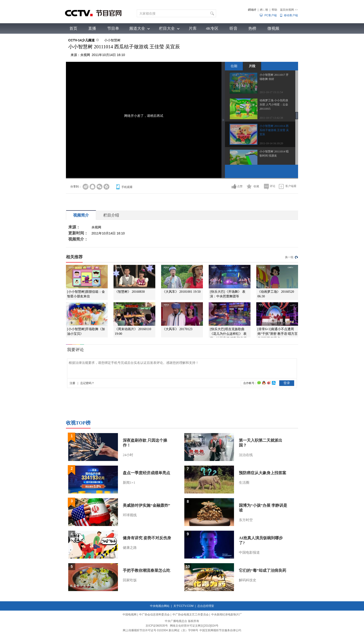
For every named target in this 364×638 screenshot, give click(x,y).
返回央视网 (289, 10)
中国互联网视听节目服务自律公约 (220, 630)
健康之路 (130, 548)
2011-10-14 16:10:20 (271, 143)
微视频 (273, 28)
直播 (92, 28)
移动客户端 (291, 15)
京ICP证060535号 (157, 626)
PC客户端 (271, 15)
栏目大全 (167, 28)
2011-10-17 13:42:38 (271, 118)
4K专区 (212, 28)
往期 (234, 66)
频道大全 (137, 28)
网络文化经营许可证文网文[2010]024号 (194, 626)
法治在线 (246, 455)
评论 (273, 186)
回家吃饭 (130, 580)
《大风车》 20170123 (177, 329)
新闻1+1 (129, 483)
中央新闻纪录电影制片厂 (227, 615)
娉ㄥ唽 (264, 10)
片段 (252, 66)
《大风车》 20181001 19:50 (181, 292)
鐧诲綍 (252, 10)
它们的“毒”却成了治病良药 (263, 571)
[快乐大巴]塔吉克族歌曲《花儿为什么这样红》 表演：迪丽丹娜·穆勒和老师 (228, 334)
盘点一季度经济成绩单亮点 (146, 473)
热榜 (252, 28)
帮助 (274, 10)
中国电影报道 (249, 552)
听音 (234, 28)
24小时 (128, 455)
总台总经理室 (206, 606)
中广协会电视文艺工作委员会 (191, 615)
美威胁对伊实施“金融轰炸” (146, 505)
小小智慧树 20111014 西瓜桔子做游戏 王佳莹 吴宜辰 (274, 130)
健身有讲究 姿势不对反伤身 (147, 538)
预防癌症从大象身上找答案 (263, 473)
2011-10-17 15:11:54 (271, 92)
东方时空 (246, 520)
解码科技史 (248, 580)
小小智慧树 (112, 40)
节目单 (113, 28)
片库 (193, 28)
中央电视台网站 (160, 606)
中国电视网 (130, 615)
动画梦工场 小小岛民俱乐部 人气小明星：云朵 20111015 (274, 105)
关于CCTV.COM (184, 606)
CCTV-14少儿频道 (81, 40)
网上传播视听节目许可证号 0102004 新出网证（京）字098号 (161, 630)
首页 (73, 28)
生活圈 (244, 483)
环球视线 (130, 515)
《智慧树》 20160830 (130, 292)
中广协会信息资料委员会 (154, 615)
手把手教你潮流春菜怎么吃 (146, 571)
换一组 (289, 257)
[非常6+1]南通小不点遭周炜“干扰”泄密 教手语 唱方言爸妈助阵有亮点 (278, 334)
